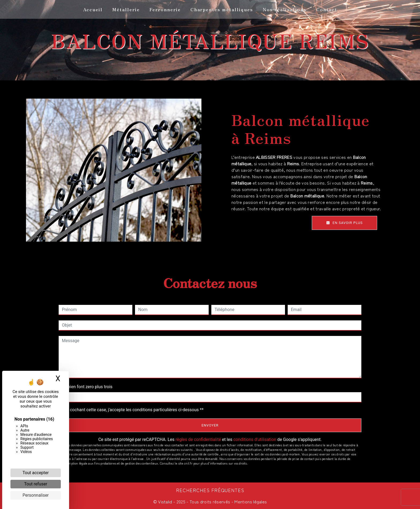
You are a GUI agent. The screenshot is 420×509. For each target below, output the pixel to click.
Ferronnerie (165, 9)
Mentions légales (250, 501)
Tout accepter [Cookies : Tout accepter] (36, 473)
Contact (327, 9)
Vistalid (165, 501)
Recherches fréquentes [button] (210, 490)
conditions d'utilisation (255, 439)
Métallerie (126, 9)
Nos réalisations (285, 9)
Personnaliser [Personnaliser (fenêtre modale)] (36, 495)
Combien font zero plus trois (86, 387)
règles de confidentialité (198, 439)
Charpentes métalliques (222, 9)
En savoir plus (344, 223)
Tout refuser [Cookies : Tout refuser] (36, 484)
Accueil (93, 9)
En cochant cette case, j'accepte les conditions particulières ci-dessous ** (134, 410)
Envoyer (210, 425)
